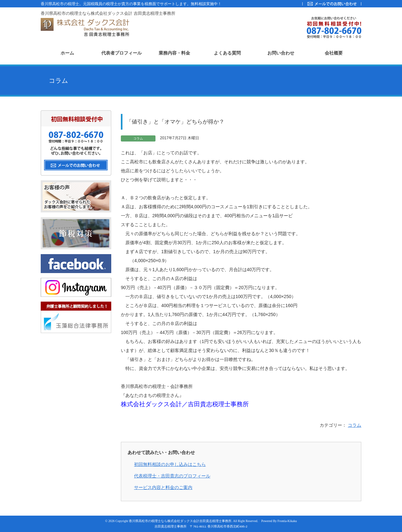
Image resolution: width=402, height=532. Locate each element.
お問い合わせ (281, 53)
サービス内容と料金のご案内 (163, 487)
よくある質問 (227, 53)
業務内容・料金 (174, 53)
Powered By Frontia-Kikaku (279, 521)
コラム (355, 425)
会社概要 (334, 53)
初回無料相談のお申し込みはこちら (170, 464)
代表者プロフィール (121, 53)
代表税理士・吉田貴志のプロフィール (172, 476)
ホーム (67, 53)
